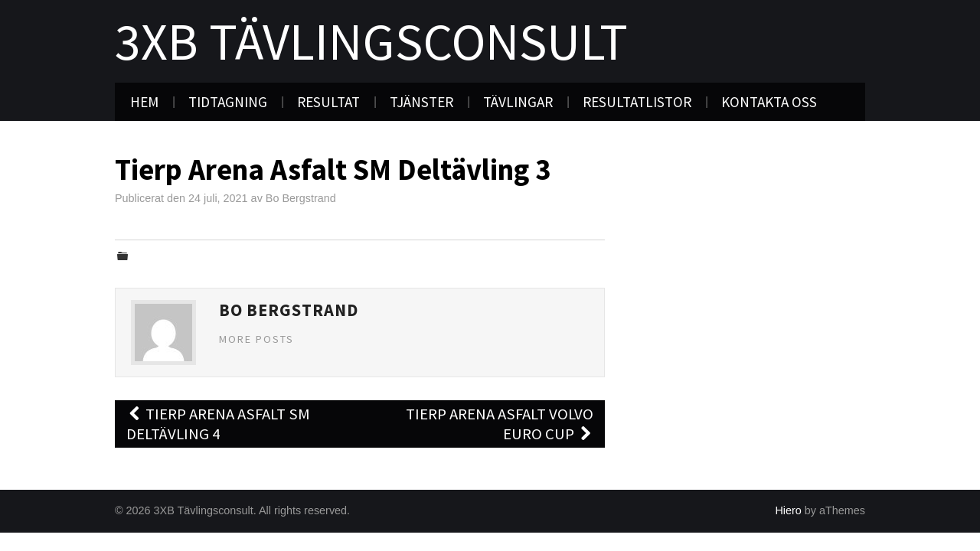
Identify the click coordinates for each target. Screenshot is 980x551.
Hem (144, 102)
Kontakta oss (769, 102)
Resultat (328, 102)
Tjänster (421, 102)
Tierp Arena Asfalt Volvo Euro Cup (500, 424)
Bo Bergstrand (301, 198)
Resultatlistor (637, 102)
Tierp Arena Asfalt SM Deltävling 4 (218, 424)
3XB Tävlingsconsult (371, 41)
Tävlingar (518, 102)
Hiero (788, 510)
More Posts (256, 339)
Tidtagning (228, 102)
